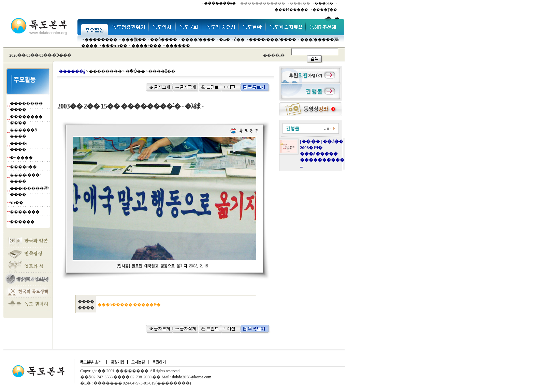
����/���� (198, 40)
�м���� (21, 158)
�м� (225, 40)
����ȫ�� (23, 167)
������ (178, 46)
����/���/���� (272, 40)
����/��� (146, 46)
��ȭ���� (164, 40)
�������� (101, 40)
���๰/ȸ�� (114, 46)
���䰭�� (134, 40)
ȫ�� (239, 40)
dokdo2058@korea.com (192, 377)
